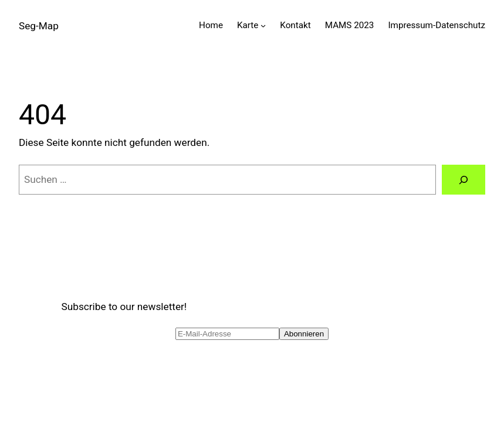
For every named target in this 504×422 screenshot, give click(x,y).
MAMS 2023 (350, 25)
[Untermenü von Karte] (263, 25)
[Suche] (464, 180)
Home (211, 25)
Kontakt (295, 25)
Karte (248, 25)
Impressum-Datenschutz (437, 25)
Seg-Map (39, 26)
